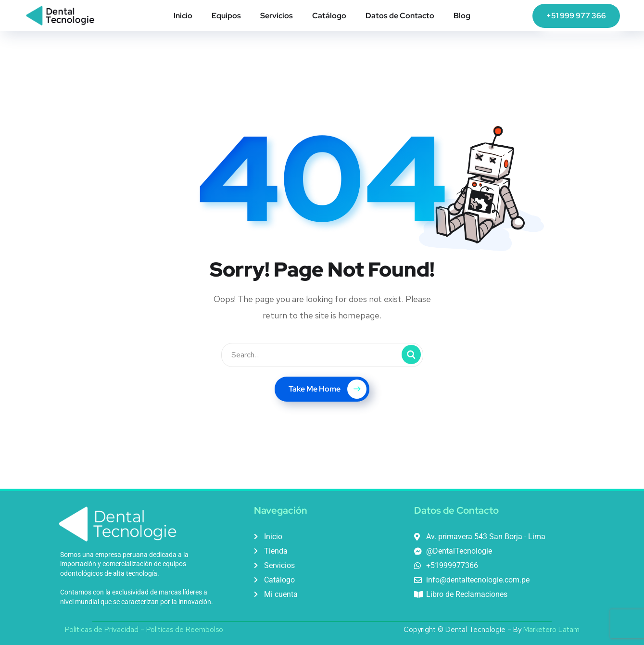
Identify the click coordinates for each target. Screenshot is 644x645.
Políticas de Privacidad (102, 630)
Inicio (183, 16)
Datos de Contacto (400, 16)
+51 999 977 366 (576, 16)
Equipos (226, 16)
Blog (462, 16)
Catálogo (329, 16)
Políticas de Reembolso (185, 630)
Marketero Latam (551, 630)
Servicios (277, 16)
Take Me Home (328, 389)
